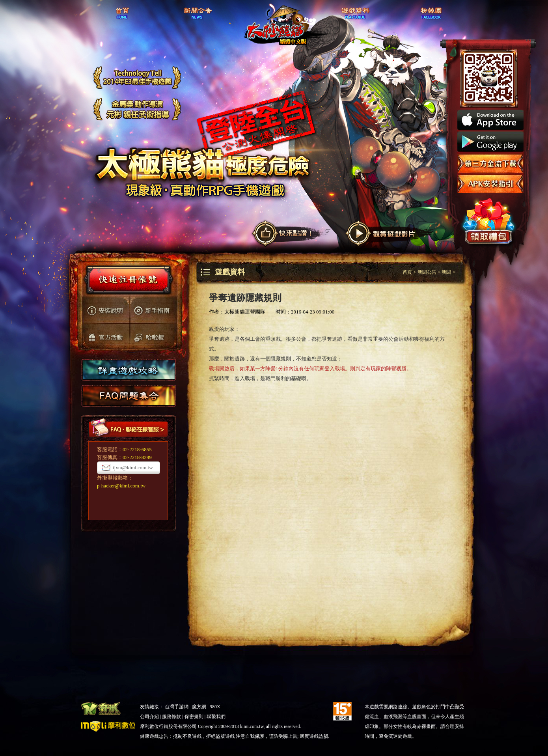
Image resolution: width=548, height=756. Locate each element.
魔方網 (199, 707)
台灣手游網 (177, 707)
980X (215, 707)
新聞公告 (427, 272)
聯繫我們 (216, 717)
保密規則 (194, 717)
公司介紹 (149, 717)
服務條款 (171, 717)
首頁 (407, 272)
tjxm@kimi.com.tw (133, 468)
